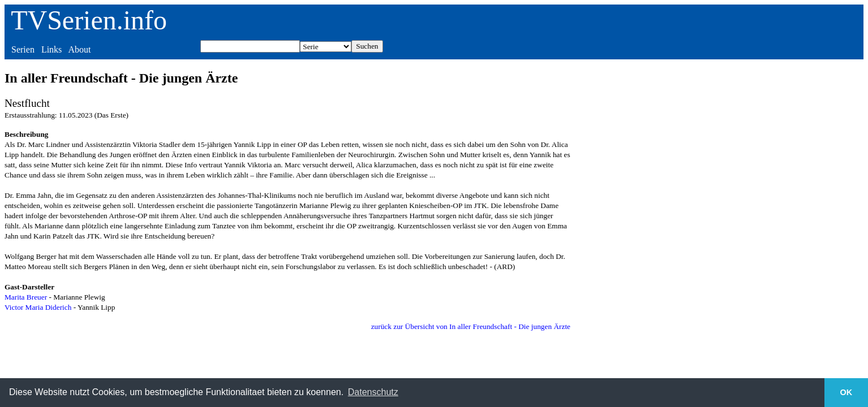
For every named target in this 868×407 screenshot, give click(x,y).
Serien (23, 49)
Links (51, 49)
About (79, 49)
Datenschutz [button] (373, 392)
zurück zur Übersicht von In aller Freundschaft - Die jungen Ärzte (471, 326)
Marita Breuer (26, 297)
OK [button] (846, 392)
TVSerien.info (89, 20)
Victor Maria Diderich (38, 307)
